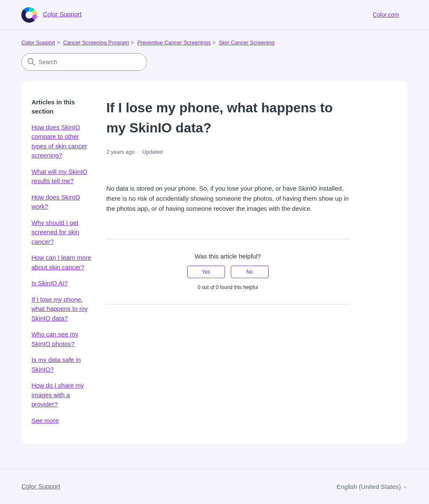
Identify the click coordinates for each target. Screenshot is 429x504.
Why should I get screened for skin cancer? (55, 232)
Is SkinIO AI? (50, 283)
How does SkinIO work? (56, 202)
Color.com (386, 15)
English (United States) (372, 487)
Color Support (38, 43)
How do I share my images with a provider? (58, 395)
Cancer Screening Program (96, 43)
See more (45, 420)
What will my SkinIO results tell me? (59, 176)
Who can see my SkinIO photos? (55, 339)
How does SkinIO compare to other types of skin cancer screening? (59, 141)
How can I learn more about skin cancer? (61, 262)
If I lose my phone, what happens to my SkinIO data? (59, 309)
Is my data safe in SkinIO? (56, 364)
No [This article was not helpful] (249, 272)
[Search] (84, 62)
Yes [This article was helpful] (206, 272)
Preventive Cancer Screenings (174, 43)
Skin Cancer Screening (247, 43)
